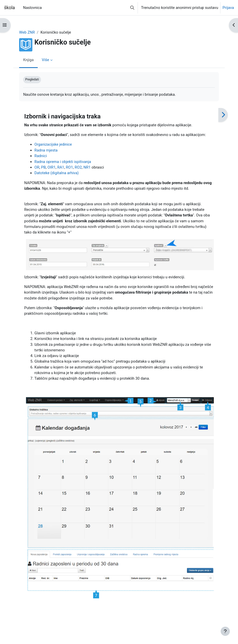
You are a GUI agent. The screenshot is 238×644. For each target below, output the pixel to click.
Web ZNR (27, 32)
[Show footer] (225, 631)
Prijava (228, 8)
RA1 (61, 167)
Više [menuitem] (45, 60)
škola (10, 8)
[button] (132, 8)
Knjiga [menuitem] (28, 60)
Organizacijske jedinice (53, 145)
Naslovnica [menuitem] (32, 8)
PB (43, 167)
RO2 (78, 167)
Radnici (41, 156)
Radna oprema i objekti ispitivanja (63, 162)
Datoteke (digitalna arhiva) (57, 173)
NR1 (87, 167)
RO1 (70, 167)
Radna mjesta (46, 150)
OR (37, 167)
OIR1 (51, 167)
